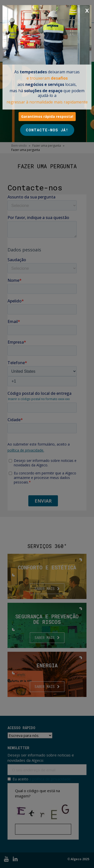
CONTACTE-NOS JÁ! (47, 130)
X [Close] (87, 10)
